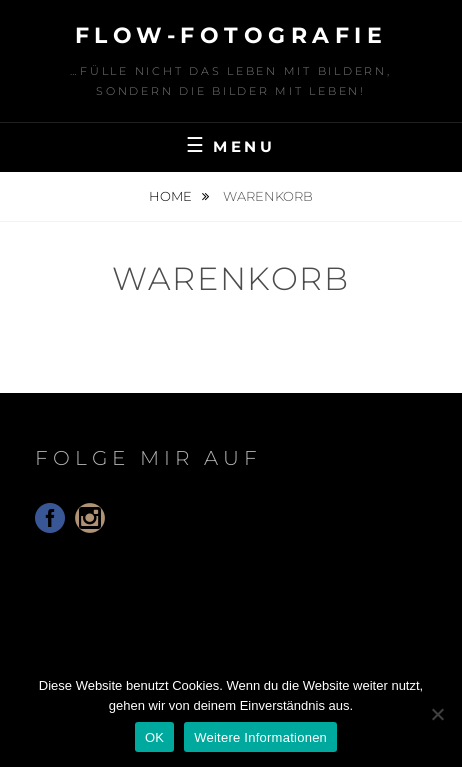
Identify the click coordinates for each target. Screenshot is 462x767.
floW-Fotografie (231, 35)
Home (172, 196)
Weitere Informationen (260, 737)
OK (154, 737)
